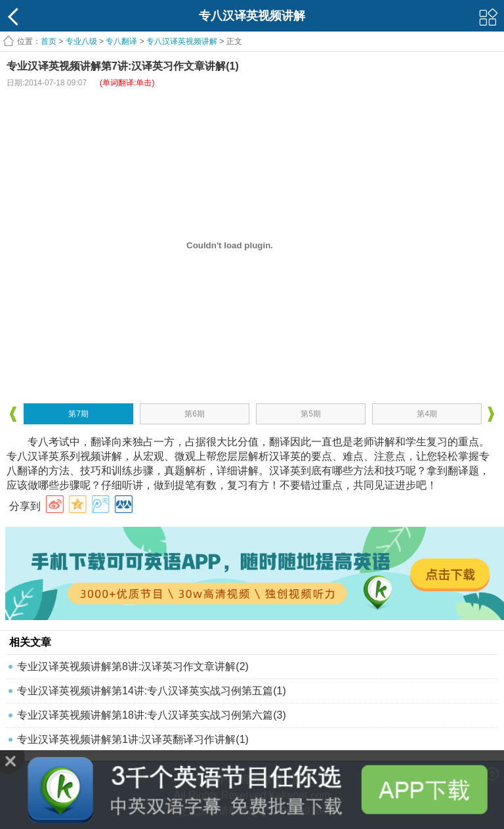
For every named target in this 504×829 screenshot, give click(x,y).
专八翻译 (121, 41)
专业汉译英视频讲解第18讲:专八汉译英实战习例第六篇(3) (152, 715)
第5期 (311, 414)
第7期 (78, 414)
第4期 (427, 414)
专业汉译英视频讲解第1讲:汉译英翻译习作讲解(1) (133, 739)
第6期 (195, 414)
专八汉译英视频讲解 (182, 41)
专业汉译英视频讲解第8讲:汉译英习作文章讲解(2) (133, 666)
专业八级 (81, 41)
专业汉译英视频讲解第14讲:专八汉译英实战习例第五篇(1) (152, 691)
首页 (49, 41)
